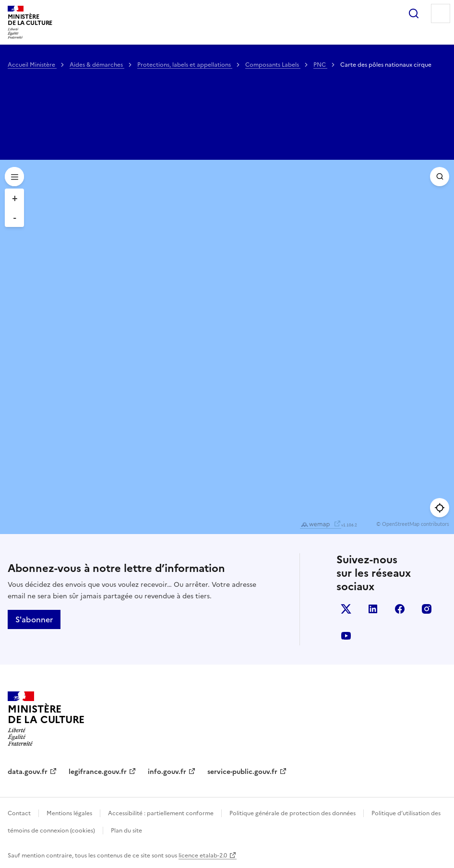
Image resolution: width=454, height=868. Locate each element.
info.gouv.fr (167, 772)
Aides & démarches (97, 65)
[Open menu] (14, 177)
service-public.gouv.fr (242, 772)
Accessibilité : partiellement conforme (161, 813)
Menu (441, 13)
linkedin (373, 609)
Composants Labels (273, 65)
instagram (427, 609)
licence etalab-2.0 (203, 856)
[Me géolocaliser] (440, 508)
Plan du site (126, 831)
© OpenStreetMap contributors (413, 524)
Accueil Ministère (32, 65)
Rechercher (414, 13)
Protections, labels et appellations (185, 65)
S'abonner (34, 619)
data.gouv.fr (28, 772)
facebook (400, 609)
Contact (19, 813)
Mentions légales (69, 813)
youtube (346, 636)
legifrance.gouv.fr (98, 772)
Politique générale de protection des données (293, 813)
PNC (320, 65)
